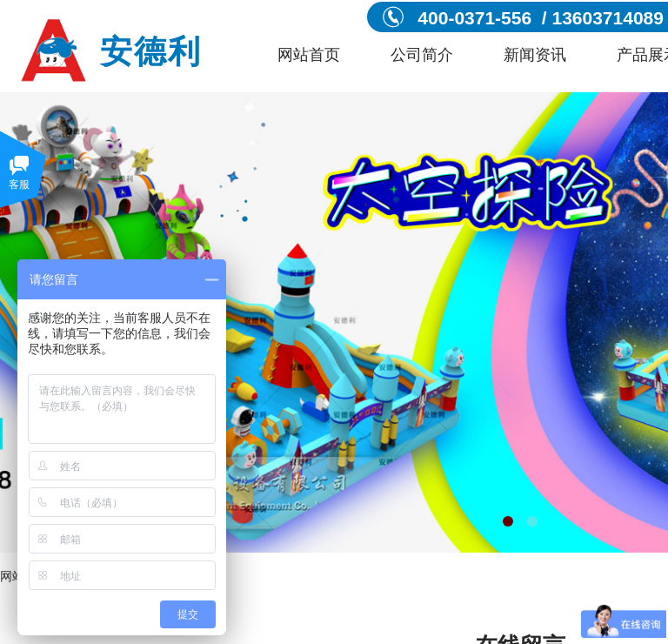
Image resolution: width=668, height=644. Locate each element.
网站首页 (309, 55)
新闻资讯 (535, 55)
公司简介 (422, 55)
